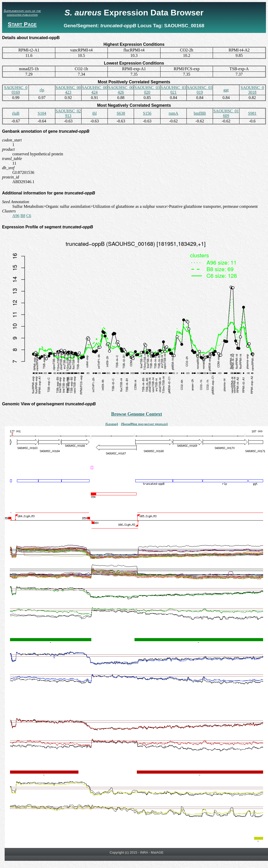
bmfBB (200, 113)
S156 (147, 113)
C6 (29, 216)
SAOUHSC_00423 (68, 90)
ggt (226, 90)
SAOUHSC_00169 (16, 90)
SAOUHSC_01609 (226, 113)
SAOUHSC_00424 (95, 90)
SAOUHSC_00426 (121, 90)
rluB (16, 113)
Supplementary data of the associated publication (22, 13)
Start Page (22, 24)
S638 (121, 113)
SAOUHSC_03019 (200, 90)
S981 (252, 113)
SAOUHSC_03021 (173, 90)
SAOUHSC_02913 (68, 113)
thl (95, 113)
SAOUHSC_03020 (147, 90)
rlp (42, 90)
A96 (16, 216)
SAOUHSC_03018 (252, 90)
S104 (42, 113)
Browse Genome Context (137, 414)
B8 (23, 216)
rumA (173, 113)
